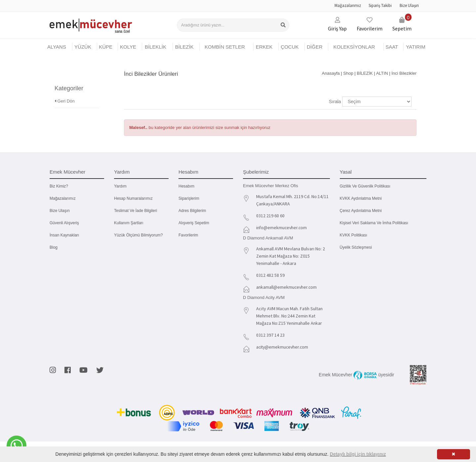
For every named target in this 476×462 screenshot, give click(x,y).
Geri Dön (65, 92)
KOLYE (128, 47)
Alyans (57, 47)
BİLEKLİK (156, 47)
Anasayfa (331, 73)
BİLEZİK (184, 47)
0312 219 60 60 (270, 216)
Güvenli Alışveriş (64, 223)
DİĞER (315, 47)
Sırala (335, 102)
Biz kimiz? (59, 186)
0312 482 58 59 (270, 275)
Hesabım (186, 186)
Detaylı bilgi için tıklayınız (358, 454)
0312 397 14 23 (270, 335)
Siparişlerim (189, 198)
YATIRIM (416, 47)
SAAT (392, 47)
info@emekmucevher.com (282, 228)
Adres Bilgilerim (192, 211)
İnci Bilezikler (404, 73)
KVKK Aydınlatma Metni (361, 198)
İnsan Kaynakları (64, 235)
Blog (54, 247)
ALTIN (382, 73)
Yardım (120, 186)
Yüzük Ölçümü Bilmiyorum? (138, 235)
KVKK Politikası (354, 235)
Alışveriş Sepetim (194, 223)
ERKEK (264, 47)
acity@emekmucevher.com (283, 347)
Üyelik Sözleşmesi (356, 247)
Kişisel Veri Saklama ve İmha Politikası (374, 223)
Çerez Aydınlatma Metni (361, 211)
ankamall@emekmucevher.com (287, 287)
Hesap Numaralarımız (133, 198)
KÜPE (106, 47)
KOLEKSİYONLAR (354, 47)
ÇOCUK (290, 47)
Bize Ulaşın (409, 5)
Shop (348, 73)
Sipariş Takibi (380, 5)
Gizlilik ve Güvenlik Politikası (365, 186)
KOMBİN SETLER (225, 47)
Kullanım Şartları (129, 223)
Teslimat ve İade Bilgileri (136, 211)
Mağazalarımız (348, 5)
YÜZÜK (83, 47)
